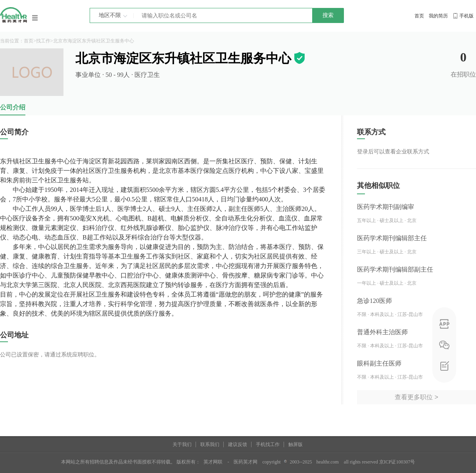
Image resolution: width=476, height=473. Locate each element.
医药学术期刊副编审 (386, 207)
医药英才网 (246, 462)
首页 (419, 16)
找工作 (43, 41)
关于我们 (182, 444)
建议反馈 (238, 444)
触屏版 (296, 444)
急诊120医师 (374, 301)
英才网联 (213, 462)
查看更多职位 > (416, 397)
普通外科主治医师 (382, 332)
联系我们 (210, 444)
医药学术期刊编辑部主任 (392, 238)
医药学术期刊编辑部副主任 (395, 269)
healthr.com (328, 462)
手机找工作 (268, 444)
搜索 (328, 15)
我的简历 (438, 16)
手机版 (466, 16)
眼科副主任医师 (379, 363)
